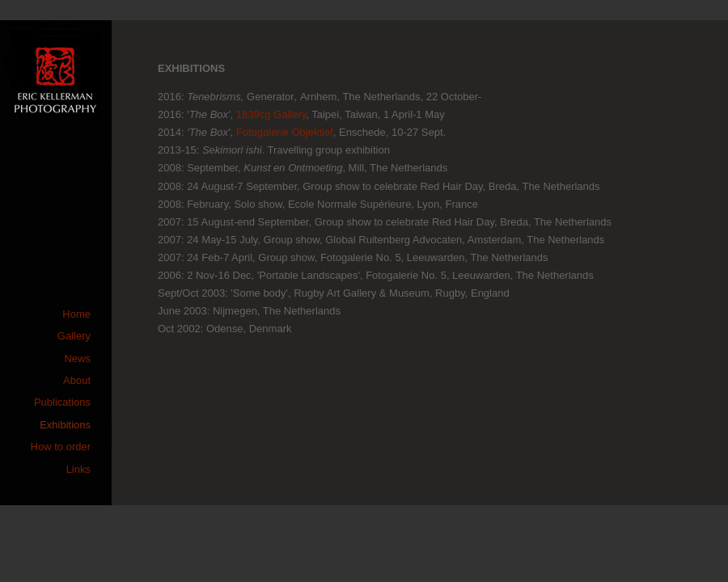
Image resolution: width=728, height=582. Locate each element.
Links (78, 469)
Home (76, 314)
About (77, 380)
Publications (62, 402)
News (77, 358)
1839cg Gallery (271, 114)
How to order (61, 447)
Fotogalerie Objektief (285, 132)
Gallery (74, 336)
